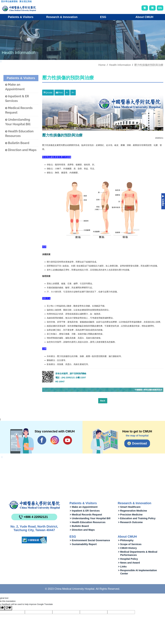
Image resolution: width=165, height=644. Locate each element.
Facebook (42, 440)
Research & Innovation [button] (62, 17)
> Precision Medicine (130, 515)
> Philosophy (126, 540)
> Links (122, 567)
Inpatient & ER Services (17, 99)
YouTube (68, 440)
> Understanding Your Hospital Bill (90, 518)
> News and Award (129, 563)
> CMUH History (127, 548)
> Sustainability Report (83, 544)
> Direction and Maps (82, 530)
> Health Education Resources (88, 522)
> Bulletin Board (79, 526)
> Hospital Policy (128, 559)
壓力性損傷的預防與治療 (149, 65)
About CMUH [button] (144, 17)
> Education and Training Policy (137, 518)
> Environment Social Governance (90, 540)
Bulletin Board (17, 143)
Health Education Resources (19, 134)
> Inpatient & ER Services (85, 511)
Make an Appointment (15, 87)
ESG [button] (103, 17)
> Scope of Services (130, 544)
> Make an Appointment (84, 507)
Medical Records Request (19, 110)
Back (103, 401)
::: (3, 2)
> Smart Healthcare (129, 507)
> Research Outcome (130, 522)
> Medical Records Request (86, 515)
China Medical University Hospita (34, 505)
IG (55, 440)
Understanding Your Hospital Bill (18, 122)
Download (140, 443)
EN (160, 8)
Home (102, 65)
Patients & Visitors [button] (21, 17)
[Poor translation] (8, 608)
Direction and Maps (21, 150)
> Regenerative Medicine (133, 511)
